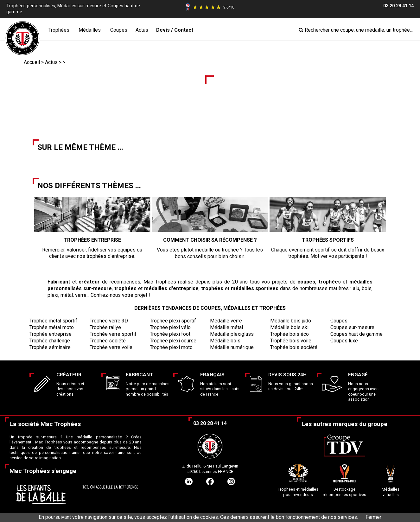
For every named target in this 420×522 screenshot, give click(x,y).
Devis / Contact (175, 30)
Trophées (59, 30)
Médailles (90, 30)
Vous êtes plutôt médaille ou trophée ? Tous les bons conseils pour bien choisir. (210, 243)
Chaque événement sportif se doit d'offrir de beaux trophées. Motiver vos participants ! (328, 243)
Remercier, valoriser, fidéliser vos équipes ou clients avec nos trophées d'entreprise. (92, 243)
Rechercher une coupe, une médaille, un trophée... (356, 30)
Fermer (373, 517)
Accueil (32, 62)
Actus (142, 30)
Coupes (119, 30)
